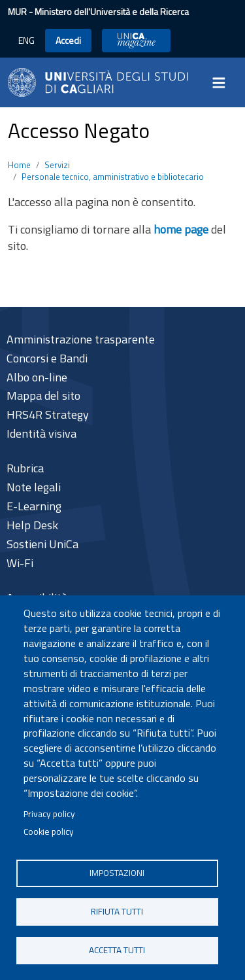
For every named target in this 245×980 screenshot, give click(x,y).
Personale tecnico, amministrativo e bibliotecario (113, 177)
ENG (26, 40)
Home (19, 165)
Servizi (57, 165)
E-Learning (34, 506)
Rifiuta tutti (117, 911)
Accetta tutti (117, 950)
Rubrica (25, 468)
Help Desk (32, 525)
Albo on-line (37, 377)
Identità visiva (41, 433)
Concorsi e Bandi (47, 358)
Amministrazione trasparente (81, 339)
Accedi (68, 40)
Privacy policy (49, 814)
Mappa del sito (43, 395)
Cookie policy (49, 831)
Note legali (34, 487)
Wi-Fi (20, 563)
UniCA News (136, 40)
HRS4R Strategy (48, 414)
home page (181, 229)
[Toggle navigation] (223, 82)
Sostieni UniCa (42, 544)
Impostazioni (117, 873)
